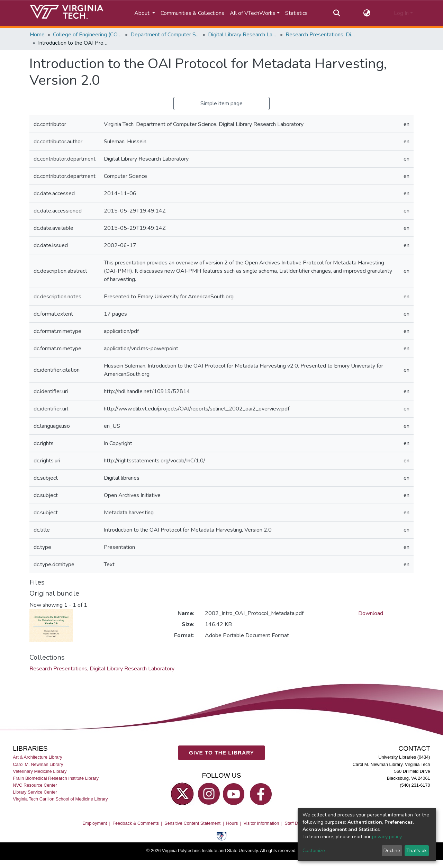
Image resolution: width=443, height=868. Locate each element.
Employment (95, 823)
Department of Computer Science (165, 35)
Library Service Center (35, 792)
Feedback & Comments (136, 823)
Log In (401, 13)
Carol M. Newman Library (38, 764)
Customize (314, 851)
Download (371, 613)
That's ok (417, 851)
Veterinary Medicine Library (40, 771)
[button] (367, 13)
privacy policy (387, 837)
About (143, 13)
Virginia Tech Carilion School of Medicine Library (60, 799)
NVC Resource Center (35, 785)
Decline (392, 851)
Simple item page (221, 103)
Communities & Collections (192, 13)
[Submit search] (337, 13)
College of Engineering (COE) (88, 35)
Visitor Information (261, 823)
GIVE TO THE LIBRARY (221, 753)
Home (37, 35)
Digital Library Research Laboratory (243, 35)
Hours (232, 823)
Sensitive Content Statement (192, 823)
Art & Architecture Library (37, 757)
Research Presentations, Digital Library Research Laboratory (320, 35)
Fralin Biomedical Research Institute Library (56, 778)
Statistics (296, 13)
